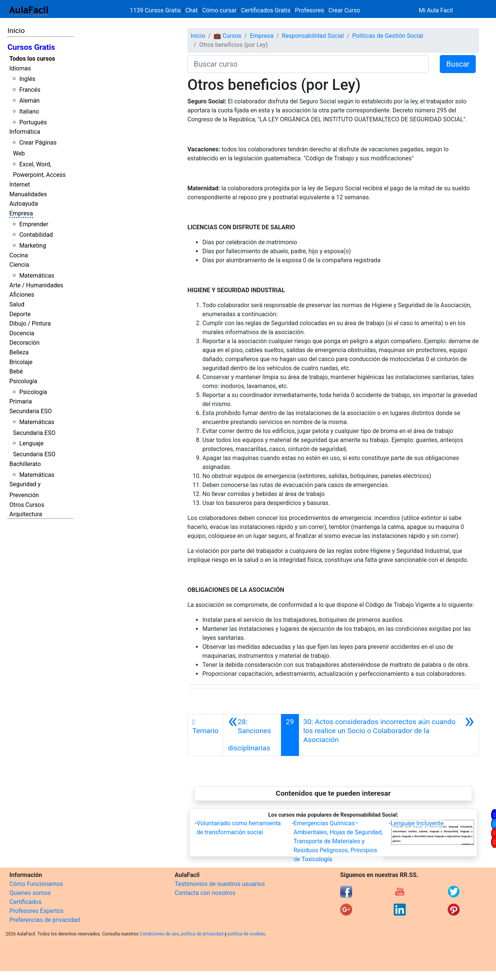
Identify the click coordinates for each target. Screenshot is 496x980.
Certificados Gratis (266, 10)
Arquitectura (26, 514)
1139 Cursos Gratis (156, 10)
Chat (192, 10)
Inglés (27, 79)
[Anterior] (252, 735)
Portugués (33, 122)
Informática (25, 132)
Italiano (29, 111)
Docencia (22, 333)
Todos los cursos (32, 59)
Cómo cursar (220, 10)
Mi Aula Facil (436, 10)
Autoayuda (24, 204)
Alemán (29, 101)
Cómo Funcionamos (36, 884)
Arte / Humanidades (36, 285)
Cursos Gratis (31, 47)
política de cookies (247, 934)
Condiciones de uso (159, 934)
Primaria (21, 401)
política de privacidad (202, 934)
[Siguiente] (389, 735)
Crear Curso (344, 10)
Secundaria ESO (31, 411)
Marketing (32, 246)
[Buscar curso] (308, 64)
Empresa (21, 213)
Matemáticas (37, 276)
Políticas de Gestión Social (388, 36)
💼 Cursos (227, 36)
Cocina (19, 255)
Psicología (23, 381)
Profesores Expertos (36, 911)
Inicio (16, 31)
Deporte (20, 314)
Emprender (34, 224)
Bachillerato (25, 464)
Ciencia (19, 265)
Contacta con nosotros (205, 893)
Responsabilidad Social (313, 36)
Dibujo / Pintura (30, 323)
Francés (30, 90)
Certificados (25, 902)
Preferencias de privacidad (45, 920)
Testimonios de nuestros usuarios (220, 884)
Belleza (19, 352)
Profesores (309, 10)
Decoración (25, 343)
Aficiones (22, 295)
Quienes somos (30, 893)
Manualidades (28, 194)
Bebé (16, 371)
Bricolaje (21, 362)
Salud (17, 304)
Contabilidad (36, 235)
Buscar (458, 64)
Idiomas (20, 68)
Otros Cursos (27, 505)
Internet (20, 184)
